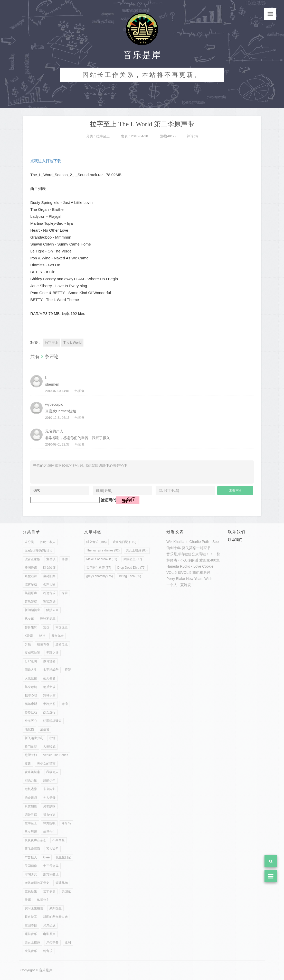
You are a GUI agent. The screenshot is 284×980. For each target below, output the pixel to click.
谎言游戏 (31, 585)
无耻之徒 (52, 653)
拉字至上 (103, 136)
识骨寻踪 (31, 815)
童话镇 (51, 559)
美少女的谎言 (46, 764)
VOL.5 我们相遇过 (196, 573)
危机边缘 (31, 789)
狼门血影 (31, 747)
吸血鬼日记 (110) (124, 542)
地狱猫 (29, 729)
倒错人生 (31, 670)
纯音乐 (48, 951)
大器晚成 (49, 747)
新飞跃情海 (32, 849)
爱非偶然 (49, 891)
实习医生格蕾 (34, 908)
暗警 (68, 670)
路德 (65, 559)
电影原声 (49, 934)
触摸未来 (52, 610)
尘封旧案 (49, 576)
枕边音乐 (49, 593)
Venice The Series (56, 755)
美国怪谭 (31, 568)
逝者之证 (62, 644)
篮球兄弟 (62, 883)
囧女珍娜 (49, 568)
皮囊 (28, 764)
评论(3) (192, 136)
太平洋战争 (51, 670)
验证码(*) (108, 500)
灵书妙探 (49, 806)
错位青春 (43, 644)
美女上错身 (32, 942)
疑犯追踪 (31, 576)
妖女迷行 (49, 712)
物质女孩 (49, 687)
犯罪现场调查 (52, 721)
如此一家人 (48, 542)
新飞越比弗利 (34, 738)
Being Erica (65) (130, 576)
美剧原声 (31, 593)
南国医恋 (62, 627)
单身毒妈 (31, 687)
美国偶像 (31, 866)
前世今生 (49, 832)
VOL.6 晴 (174, 573)
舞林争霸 (49, 695)
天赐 (28, 900)
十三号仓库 (51, 866)
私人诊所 (52, 849)
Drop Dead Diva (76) (131, 568)
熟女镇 (29, 619)
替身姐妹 (31, 627)
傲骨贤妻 (49, 661)
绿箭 (65, 593)
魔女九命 (58, 636)
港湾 (65, 704)
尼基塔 (45, 729)
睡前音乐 (31, 934)
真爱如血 (31, 806)
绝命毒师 (31, 798)
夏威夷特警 (32, 653)
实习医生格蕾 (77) (99, 568)
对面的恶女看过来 (55, 917)
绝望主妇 (31, 755)
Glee (46, 857)
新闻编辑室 (32, 610)
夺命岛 (66, 823)
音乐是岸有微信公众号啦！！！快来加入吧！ (202, 554)
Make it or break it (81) (102, 559)
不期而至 (59, 840)
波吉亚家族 (32, 559)
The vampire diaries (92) (103, 550)
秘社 (42, 636)
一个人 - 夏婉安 (179, 585)
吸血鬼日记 (63, 857)
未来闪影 (49, 789)
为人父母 (49, 798)
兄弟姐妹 (49, 925)
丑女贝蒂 (31, 832)
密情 (52, 738)
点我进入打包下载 (46, 161)
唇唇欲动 (31, 712)
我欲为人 (52, 772)
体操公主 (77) (133, 559)
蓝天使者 (49, 678)
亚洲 (68, 942)
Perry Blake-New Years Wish (189, 579)
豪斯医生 (55, 908)
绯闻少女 (31, 874)
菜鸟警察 (31, 602)
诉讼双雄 (49, 602)
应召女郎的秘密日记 (39, 550)
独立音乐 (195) (96, 542)
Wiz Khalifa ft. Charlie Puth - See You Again (201, 542)
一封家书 (203, 548)
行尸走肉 (31, 661)
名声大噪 (49, 585)
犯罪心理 (31, 695)
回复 (81, 391)
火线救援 (31, 678)
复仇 (46, 627)
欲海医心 (31, 721)
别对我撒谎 (51, 874)
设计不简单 (48, 619)
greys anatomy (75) (100, 576)
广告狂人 (31, 857)
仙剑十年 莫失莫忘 (181, 548)
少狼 (28, 644)
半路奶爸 (49, 704)
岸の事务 (52, 942)
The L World (72, 343)
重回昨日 (31, 925)
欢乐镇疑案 (32, 772)
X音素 (29, 636)
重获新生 (31, 891)
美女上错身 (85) (137, 550)
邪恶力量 (31, 781)
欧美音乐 (31, 951)
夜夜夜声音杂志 (35, 840)
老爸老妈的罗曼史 (37, 883)
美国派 (66, 891)
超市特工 (31, 917)
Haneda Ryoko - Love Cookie (190, 566)
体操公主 (43, 900)
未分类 (29, 542)
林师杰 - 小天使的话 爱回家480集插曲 (197, 560)
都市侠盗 (49, 815)
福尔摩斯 (31, 704)
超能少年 (49, 781)
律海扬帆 (49, 823)
